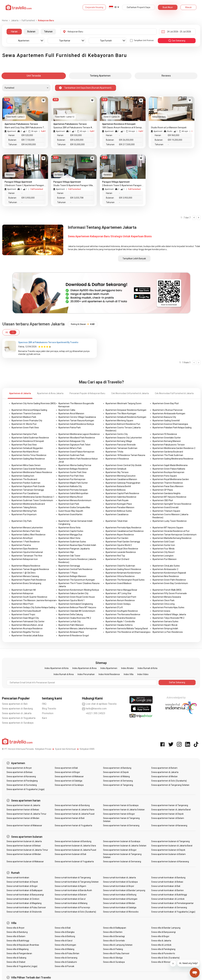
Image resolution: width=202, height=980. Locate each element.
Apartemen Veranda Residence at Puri (171, 531)
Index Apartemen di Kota (57, 668)
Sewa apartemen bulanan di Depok (168, 850)
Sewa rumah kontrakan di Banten (167, 890)
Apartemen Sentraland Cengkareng (76, 604)
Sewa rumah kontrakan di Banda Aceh (73, 890)
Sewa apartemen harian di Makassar (24, 825)
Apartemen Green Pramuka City (27, 421)
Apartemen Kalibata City (70, 486)
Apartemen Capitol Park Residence (122, 493)
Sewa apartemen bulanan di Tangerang (170, 841)
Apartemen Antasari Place (71, 632)
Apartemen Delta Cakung (71, 614)
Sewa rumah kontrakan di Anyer (119, 886)
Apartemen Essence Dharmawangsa (170, 424)
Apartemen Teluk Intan (117, 521)
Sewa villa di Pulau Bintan (67, 953)
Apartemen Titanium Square (166, 511)
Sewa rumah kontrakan (18, 878)
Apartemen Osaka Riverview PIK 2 (75, 618)
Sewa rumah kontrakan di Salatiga (120, 907)
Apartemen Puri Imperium (24, 514)
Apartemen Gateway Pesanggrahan (123, 483)
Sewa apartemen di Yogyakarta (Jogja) (26, 789)
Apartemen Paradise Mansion (120, 507)
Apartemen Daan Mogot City (25, 618)
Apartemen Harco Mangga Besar (121, 590)
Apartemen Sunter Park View (72, 472)
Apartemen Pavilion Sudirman (26, 483)
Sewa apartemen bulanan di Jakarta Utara (75, 846)
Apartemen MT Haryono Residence (169, 497)
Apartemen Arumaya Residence (27, 628)
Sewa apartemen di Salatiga (68, 781)
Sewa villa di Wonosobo (163, 962)
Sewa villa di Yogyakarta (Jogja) (22, 966)
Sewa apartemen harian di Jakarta (23, 805)
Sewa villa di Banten (113, 932)
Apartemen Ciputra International (27, 552)
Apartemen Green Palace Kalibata (169, 469)
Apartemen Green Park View (25, 428)
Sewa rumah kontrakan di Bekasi (167, 882)
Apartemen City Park (21, 521)
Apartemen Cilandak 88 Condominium (77, 611)
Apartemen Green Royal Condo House (77, 597)
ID (116, 7)
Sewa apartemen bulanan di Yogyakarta (74, 862)
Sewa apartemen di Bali (15, 704)
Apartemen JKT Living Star (118, 593)
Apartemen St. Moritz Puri (24, 424)
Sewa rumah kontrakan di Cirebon (23, 899)
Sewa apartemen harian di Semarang (121, 825)
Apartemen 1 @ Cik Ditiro (23, 573)
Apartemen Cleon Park (163, 600)
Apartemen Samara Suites (165, 621)
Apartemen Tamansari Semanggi (28, 490)
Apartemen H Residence (117, 459)
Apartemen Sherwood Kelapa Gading (29, 410)
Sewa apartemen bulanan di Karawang (170, 862)
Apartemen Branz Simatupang (26, 583)
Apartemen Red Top (115, 556)
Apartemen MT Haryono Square (168, 528)
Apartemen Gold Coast (163, 542)
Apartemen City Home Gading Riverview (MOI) (34, 403)
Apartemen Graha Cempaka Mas (74, 507)
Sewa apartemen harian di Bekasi (23, 810)
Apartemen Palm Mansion (71, 625)
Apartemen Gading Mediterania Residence (173, 459)
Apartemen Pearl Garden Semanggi (123, 542)
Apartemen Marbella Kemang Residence (172, 538)
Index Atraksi (127, 668)
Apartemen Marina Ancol (71, 497)
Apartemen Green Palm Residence (169, 580)
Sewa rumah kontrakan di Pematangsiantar (172, 903)
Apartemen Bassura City (164, 417)
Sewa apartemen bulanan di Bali (70, 854)
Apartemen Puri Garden (117, 538)
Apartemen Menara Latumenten (27, 528)
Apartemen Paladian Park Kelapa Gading (172, 428)
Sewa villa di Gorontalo (114, 941)
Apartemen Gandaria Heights (166, 493)
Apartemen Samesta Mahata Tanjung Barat (127, 628)
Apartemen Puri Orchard (117, 559)
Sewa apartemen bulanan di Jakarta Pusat (75, 850)
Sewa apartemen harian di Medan (23, 818)
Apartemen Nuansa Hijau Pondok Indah (77, 545)
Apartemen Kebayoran (22, 593)
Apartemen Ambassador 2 (165, 569)
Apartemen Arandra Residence (121, 618)
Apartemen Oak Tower (69, 556)
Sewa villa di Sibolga (113, 958)
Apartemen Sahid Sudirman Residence (30, 438)
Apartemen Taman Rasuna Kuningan (76, 421)
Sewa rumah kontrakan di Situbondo (24, 912)
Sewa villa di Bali (63, 928)
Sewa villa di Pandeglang (163, 949)
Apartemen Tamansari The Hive (27, 556)
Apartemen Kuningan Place (119, 504)
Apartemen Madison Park (24, 417)
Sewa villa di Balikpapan (115, 928)
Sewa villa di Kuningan (65, 945)
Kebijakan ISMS (87, 749)
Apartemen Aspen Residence (120, 535)
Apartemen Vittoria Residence (120, 576)
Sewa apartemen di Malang (116, 776)
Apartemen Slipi (66, 552)
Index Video (143, 674)
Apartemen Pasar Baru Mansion (168, 486)
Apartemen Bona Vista (69, 528)
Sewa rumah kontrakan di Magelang (24, 903)
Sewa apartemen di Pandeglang (22, 781)
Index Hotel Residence (109, 674)
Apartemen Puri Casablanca (25, 493)
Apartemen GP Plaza (163, 490)
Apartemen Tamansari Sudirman (121, 448)
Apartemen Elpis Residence (25, 549)
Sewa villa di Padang (113, 949)
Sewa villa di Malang (64, 949)
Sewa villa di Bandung (17, 932)
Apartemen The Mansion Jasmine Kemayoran (34, 600)
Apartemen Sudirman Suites (72, 542)
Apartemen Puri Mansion (164, 559)
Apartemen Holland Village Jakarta (169, 614)
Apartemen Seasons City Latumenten (124, 438)
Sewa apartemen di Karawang (21, 776)
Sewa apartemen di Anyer (19, 768)
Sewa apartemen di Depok (116, 772)
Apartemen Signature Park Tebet (74, 445)
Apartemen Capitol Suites (71, 531)
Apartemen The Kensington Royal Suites (125, 580)
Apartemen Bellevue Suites (119, 511)
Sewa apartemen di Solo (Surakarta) (169, 781)
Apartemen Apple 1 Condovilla (120, 621)
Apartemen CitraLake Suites (166, 566)
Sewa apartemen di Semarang (118, 781)
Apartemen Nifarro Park (70, 448)
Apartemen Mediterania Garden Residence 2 (174, 448)
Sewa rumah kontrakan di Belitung (120, 895)
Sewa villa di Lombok (161, 945)
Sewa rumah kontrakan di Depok (22, 882)
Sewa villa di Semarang (66, 958)
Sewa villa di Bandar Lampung (166, 928)
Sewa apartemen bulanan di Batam (168, 854)
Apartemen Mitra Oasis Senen (26, 465)
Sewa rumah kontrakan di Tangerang (73, 878)
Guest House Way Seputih (71, 511)
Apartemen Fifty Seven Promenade (170, 593)
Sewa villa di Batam (16, 936)
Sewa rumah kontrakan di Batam (71, 895)
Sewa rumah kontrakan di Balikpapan (25, 890)
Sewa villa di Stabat (16, 962)
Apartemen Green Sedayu (118, 604)
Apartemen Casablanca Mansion (121, 479)
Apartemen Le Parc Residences (168, 632)
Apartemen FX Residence (165, 434)
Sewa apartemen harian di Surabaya (121, 805)
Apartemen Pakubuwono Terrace (169, 445)
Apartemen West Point (22, 604)
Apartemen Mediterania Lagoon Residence (79, 434)
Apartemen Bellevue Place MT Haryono (77, 607)
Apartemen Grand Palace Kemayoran (76, 452)
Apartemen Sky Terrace (117, 472)
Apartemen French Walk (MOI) (167, 590)
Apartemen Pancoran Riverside (121, 445)
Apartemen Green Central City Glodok (123, 465)
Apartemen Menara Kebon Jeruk (27, 625)
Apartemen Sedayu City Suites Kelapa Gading (33, 607)
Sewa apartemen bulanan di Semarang (122, 862)
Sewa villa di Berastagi (114, 936)
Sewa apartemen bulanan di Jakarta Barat (172, 846)
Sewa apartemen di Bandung (17, 709)
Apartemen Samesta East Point (121, 597)
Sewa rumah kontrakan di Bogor (22, 886)
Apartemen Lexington (163, 556)
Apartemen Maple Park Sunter (73, 483)
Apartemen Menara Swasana (167, 597)
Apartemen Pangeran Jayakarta (74, 549)
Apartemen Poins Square (165, 476)
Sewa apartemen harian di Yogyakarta (73, 825)
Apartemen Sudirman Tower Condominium (32, 500)
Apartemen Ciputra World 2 (119, 545)
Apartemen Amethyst (22, 538)
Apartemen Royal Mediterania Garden (171, 479)
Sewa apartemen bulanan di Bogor (120, 850)
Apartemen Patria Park (70, 428)
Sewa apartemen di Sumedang (22, 785)
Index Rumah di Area (64, 674)
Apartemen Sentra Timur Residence (29, 455)
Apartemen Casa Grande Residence (29, 469)
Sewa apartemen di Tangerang (118, 785)
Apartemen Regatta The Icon (25, 632)
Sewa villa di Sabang (16, 958)
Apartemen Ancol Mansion (71, 413)
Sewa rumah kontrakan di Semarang (169, 907)
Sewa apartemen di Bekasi (20, 772)
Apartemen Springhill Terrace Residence (172, 504)
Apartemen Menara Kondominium (75, 500)
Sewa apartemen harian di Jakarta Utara (74, 810)
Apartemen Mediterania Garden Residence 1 (33, 497)
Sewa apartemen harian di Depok (167, 814)
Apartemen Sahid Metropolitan (73, 493)
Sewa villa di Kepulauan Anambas (23, 945)
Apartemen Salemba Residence (121, 497)
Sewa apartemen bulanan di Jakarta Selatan (125, 846)
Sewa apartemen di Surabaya (18, 723)
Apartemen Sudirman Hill (24, 590)
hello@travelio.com (94, 709)
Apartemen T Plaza (68, 573)
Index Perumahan (86, 674)
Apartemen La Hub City (70, 621)
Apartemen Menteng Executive (121, 476)
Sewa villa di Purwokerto (163, 953)
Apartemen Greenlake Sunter (167, 438)
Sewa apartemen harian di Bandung (72, 805)
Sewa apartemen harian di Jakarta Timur (27, 814)
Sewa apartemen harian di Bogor (119, 814)
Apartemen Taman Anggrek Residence (30, 569)
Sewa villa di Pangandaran (19, 953)
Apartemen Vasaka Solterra (119, 625)
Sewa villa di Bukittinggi (18, 941)
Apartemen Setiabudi (116, 469)
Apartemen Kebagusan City (72, 441)
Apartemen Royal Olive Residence (122, 549)
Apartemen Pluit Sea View (24, 445)
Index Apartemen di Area (84, 668)
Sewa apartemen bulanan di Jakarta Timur (27, 850)
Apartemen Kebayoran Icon (25, 559)
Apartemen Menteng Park (24, 511)
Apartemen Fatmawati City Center (28, 621)
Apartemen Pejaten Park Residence (29, 580)
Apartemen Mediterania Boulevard (28, 504)
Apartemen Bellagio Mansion (72, 576)
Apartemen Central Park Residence (75, 569)
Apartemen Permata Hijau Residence (123, 528)
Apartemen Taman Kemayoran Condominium (174, 535)
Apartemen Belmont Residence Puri (123, 424)
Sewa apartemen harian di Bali (70, 818)
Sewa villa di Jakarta (161, 941)
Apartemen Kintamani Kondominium (123, 573)
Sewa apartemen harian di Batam (168, 818)
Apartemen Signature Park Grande (28, 486)
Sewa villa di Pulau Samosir (116, 953)
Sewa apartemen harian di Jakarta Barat (171, 810)
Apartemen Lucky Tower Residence (170, 521)
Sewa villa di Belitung (65, 936)
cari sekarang (177, 41)
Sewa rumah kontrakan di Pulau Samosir (26, 907)
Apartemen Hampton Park (24, 434)
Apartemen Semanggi (69, 566)
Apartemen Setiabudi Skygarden (27, 448)
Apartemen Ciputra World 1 (72, 600)
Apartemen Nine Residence (166, 576)
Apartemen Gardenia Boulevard (168, 452)
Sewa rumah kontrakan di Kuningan (120, 899)
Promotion (48, 713)
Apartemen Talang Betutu (24, 507)
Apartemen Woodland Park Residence (77, 438)
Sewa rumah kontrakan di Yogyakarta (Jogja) (173, 912)
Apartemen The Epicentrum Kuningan (77, 580)
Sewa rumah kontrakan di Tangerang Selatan (77, 882)
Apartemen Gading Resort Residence (123, 569)
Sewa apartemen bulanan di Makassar (25, 862)
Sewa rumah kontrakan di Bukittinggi (169, 895)
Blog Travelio (49, 709)
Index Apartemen (109, 668)
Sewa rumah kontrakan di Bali (166, 886)
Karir (44, 718)
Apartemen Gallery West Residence (28, 535)
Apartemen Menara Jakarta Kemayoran (78, 628)
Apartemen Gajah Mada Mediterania (170, 465)
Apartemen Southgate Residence (122, 611)
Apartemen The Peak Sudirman (168, 455)
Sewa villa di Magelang (18, 949)
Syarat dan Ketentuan (66, 749)
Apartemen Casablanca (117, 514)
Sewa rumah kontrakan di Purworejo (72, 907)
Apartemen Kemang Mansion (167, 441)
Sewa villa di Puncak (64, 966)
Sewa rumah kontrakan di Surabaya (120, 882)
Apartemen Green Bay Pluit (166, 403)
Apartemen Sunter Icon (164, 545)
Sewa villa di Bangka (65, 932)
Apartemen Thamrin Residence (168, 483)
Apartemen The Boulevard (24, 479)
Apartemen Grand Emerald (165, 507)
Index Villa (129, 674)
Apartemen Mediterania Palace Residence (32, 472)
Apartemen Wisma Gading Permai (75, 465)
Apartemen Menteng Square (119, 421)
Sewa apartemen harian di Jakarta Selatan (124, 810)
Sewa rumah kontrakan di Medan (119, 903)
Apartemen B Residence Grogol (74, 636)
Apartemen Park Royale (117, 500)
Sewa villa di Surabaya (114, 962)
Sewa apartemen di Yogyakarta (19, 718)
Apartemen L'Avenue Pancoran (168, 410)
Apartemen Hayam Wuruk (165, 625)
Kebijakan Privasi (43, 749)
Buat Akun (168, 7)
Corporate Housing (94, 7)
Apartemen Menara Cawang (25, 576)
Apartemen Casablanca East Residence (125, 531)
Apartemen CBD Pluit (163, 500)
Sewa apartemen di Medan (164, 776)
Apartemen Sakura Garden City (73, 593)
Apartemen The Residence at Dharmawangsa (128, 632)
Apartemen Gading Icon (23, 476)
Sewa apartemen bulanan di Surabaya (122, 841)
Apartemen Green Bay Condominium (170, 583)
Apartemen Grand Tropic (23, 614)
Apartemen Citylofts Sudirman (120, 566)
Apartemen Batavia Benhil (118, 486)
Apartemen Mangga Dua (70, 535)
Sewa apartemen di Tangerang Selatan (170, 785)
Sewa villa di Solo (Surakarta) (165, 958)
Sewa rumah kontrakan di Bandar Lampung (124, 890)
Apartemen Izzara (161, 611)
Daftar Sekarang (177, 682)
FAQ (44, 704)
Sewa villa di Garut (64, 941)
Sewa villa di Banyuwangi (163, 932)
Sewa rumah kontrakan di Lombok (168, 899)
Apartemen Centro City (117, 434)
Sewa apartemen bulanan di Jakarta (24, 841)
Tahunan (48, 32)
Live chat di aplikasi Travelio (99, 704)
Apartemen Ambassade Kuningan (169, 413)
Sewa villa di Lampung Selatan (118, 945)
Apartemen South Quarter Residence (29, 597)
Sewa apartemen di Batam (164, 768)
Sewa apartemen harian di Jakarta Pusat (75, 814)
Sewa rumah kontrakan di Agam (70, 886)
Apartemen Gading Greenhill (166, 421)
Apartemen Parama (21, 545)
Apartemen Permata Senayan (73, 490)
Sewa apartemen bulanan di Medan (24, 854)
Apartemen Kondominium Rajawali (169, 573)
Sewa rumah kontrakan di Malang (71, 903)
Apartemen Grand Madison (119, 583)
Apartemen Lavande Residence (121, 552)
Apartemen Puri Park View (71, 476)
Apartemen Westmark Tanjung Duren (123, 403)
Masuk (188, 7)
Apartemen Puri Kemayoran (72, 479)
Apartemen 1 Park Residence (26, 542)
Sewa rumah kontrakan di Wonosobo (121, 912)
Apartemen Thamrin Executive (26, 413)
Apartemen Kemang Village (119, 441)
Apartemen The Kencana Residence (123, 614)
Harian (14, 32)
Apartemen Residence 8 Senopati (28, 441)
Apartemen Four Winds (164, 549)
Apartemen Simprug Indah (165, 628)
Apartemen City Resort (164, 552)
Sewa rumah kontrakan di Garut (70, 899)
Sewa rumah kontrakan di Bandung (168, 878)
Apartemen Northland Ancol (25, 452)
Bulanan (31, 32)
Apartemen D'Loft (114, 607)
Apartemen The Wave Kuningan (121, 413)
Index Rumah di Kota (147, 668)
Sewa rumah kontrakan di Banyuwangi (25, 895)
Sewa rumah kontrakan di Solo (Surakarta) (75, 912)
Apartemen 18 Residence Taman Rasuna (125, 455)
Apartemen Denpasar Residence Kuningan (126, 410)
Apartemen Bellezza (115, 490)
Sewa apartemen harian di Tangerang (170, 805)
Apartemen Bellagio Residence (73, 469)
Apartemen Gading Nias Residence (28, 459)
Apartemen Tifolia (114, 452)
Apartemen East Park (69, 504)
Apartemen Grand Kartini (70, 514)
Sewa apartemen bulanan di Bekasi (24, 846)
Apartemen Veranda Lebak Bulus (27, 636)
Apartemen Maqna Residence (26, 566)
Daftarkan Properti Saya (139, 7)
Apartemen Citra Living (164, 604)
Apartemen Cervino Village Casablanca (77, 417)
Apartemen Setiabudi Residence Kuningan (126, 417)
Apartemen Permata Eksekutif (26, 611)
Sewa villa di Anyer (16, 928)
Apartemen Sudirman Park (71, 455)
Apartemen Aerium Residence (120, 600)
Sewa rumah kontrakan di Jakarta (120, 878)
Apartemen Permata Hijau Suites (168, 607)
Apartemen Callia (67, 410)
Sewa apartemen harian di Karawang (169, 825)
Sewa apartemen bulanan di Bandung (73, 841)
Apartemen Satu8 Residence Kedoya (76, 424)
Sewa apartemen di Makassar (69, 776)
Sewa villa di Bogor (160, 936)
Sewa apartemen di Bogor (67, 772)
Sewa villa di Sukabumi (66, 962)
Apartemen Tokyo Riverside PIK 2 (168, 618)
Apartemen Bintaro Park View (26, 531)
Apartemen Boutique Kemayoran (168, 472)
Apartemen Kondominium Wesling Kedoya (79, 590)
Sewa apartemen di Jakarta (17, 713)
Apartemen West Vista (69, 538)
